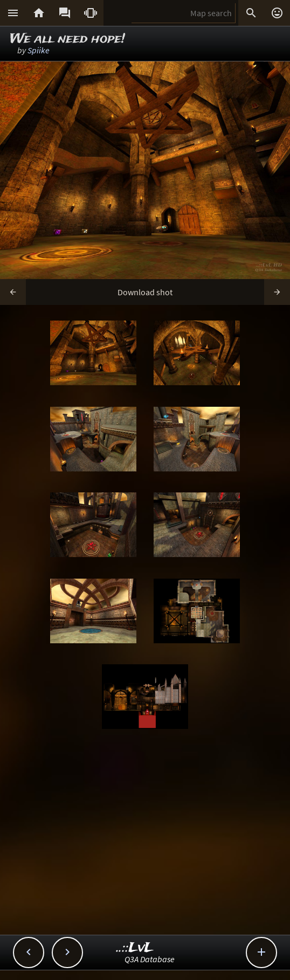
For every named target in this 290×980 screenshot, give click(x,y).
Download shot (145, 292)
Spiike (39, 50)
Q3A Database (150, 959)
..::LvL (135, 948)
